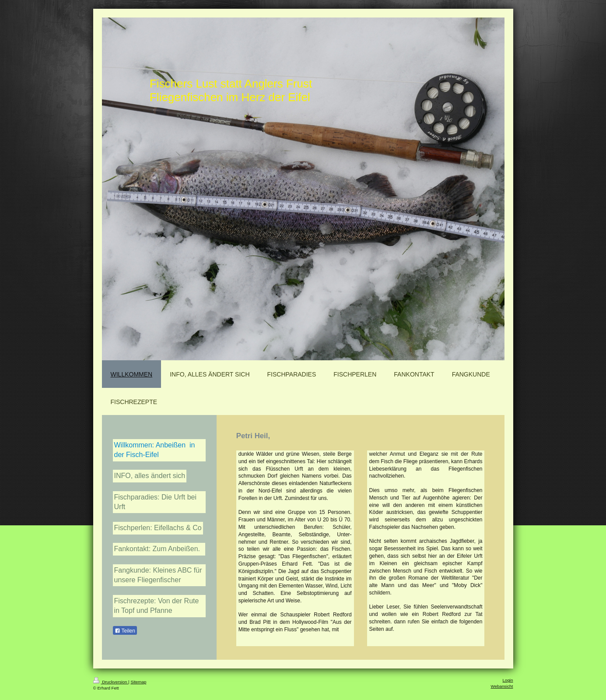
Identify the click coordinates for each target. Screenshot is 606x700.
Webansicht (502, 686)
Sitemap (138, 682)
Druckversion (111, 682)
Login (508, 680)
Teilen (125, 631)
